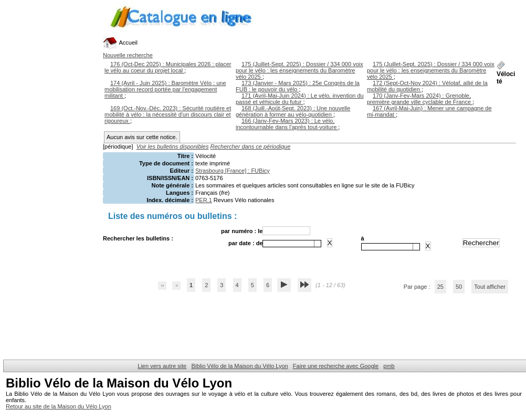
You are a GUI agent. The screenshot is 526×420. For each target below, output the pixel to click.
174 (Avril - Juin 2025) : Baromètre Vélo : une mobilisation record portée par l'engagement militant (165, 89)
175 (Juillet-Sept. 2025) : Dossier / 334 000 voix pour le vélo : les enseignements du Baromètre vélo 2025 (299, 70)
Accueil (120, 43)
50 (459, 287)
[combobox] (292, 244)
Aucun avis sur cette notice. (142, 137)
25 (440, 287)
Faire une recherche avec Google (336, 366)
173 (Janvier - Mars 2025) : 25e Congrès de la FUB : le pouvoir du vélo (298, 86)
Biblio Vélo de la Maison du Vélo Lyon (239, 366)
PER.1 (204, 200)
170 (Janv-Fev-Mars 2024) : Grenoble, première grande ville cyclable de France (420, 99)
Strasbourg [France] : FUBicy (233, 171)
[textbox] (288, 244)
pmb (389, 366)
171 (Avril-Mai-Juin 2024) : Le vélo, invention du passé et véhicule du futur (300, 99)
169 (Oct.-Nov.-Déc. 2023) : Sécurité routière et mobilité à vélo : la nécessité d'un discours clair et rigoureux (168, 114)
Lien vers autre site (162, 366)
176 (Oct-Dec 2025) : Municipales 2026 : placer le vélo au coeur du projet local (168, 67)
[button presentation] (318, 244)
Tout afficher (490, 287)
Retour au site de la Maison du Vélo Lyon (59, 406)
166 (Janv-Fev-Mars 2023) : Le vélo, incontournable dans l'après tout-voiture (287, 124)
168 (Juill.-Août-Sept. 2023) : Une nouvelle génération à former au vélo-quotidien (293, 111)
